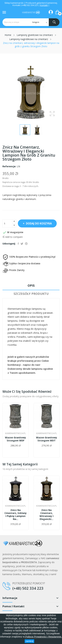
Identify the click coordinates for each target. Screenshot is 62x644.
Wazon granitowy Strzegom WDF (15, 439)
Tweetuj (22, 244)
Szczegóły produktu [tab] (31, 294)
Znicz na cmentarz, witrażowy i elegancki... (46, 515)
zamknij (29, 641)
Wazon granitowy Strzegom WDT (47, 439)
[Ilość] (7, 223)
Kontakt (44, 5)
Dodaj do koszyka (39, 223)
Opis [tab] (31, 285)
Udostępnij (18, 244)
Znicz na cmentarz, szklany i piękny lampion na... (16, 515)
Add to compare (13, 237)
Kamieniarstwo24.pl (15, 433)
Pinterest (26, 244)
